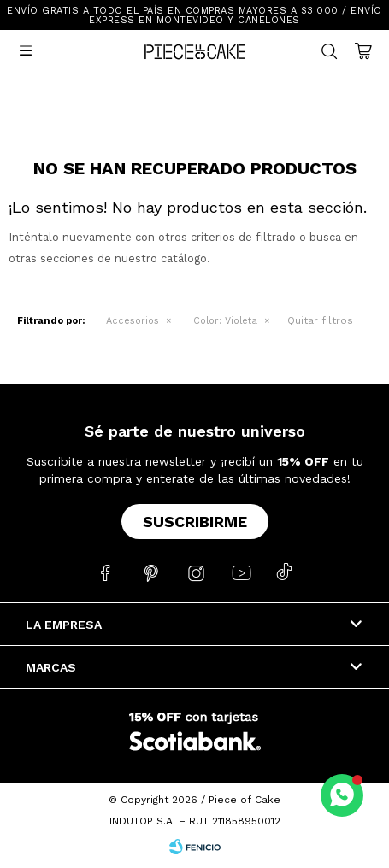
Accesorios (133, 321)
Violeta (225, 321)
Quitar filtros (320, 320)
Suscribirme (195, 522)
